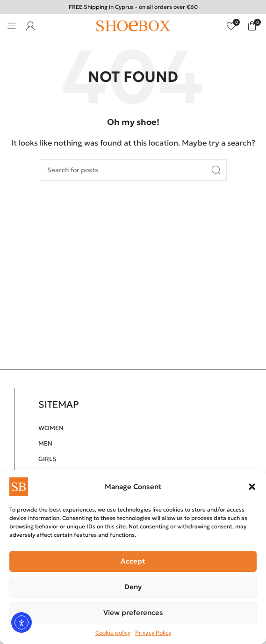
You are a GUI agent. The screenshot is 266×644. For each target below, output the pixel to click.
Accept (133, 561)
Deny (133, 587)
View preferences (133, 612)
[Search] (133, 170)
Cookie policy (113, 633)
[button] (252, 487)
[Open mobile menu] (12, 26)
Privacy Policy (153, 633)
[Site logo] (133, 25)
